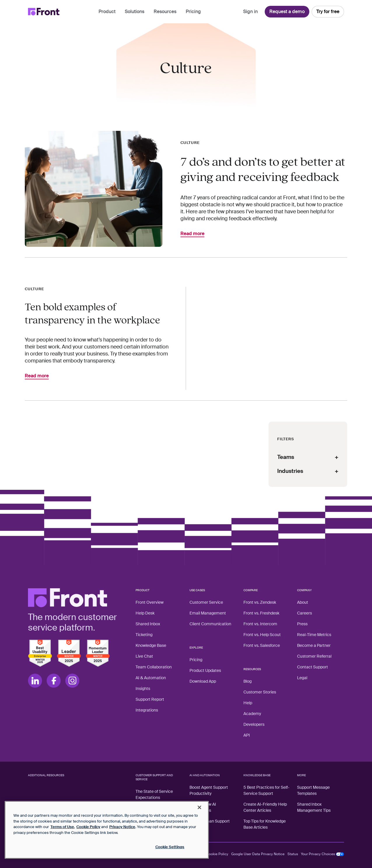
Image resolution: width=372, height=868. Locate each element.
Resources (165, 12)
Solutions (135, 12)
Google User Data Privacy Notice (258, 854)
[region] (107, 830)
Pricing (193, 12)
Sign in (250, 12)
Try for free (328, 12)
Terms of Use (62, 827)
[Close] (199, 807)
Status (293, 854)
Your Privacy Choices (322, 854)
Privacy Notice (122, 827)
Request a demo (287, 12)
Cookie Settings (170, 847)
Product (107, 12)
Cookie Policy (217, 854)
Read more (192, 234)
